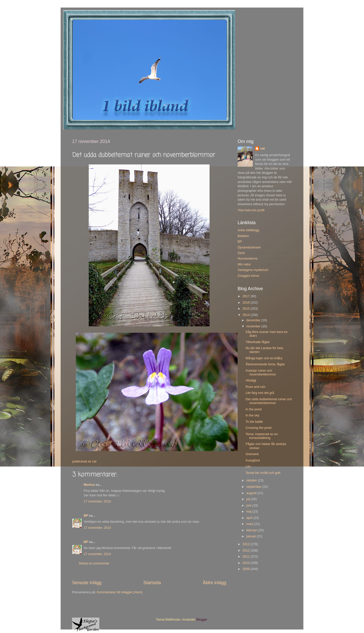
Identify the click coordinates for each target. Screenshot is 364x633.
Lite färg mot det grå (260, 393)
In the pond (253, 409)
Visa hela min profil (251, 210)
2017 (246, 296)
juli (249, 499)
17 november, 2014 (97, 501)
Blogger (202, 620)
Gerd (241, 253)
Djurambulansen (249, 247)
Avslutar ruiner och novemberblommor (261, 373)
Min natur (244, 264)
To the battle (254, 422)
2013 (246, 544)
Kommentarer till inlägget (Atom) (120, 592)
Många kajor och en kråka (264, 358)
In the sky (252, 415)
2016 (246, 303)
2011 (246, 557)
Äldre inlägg (214, 583)
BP (86, 516)
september (254, 487)
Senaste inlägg (87, 583)
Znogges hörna (248, 276)
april (250, 518)
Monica (89, 485)
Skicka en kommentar (94, 563)
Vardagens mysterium (253, 270)
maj (249, 512)
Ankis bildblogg (248, 230)
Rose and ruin (255, 387)
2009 (246, 569)
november (254, 326)
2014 (246, 315)
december (254, 320)
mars (250, 524)
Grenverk (252, 454)
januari (252, 536)
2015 (246, 309)
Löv (248, 467)
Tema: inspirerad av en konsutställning (261, 436)
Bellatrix (243, 236)
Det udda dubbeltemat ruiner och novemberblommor (269, 401)
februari (252, 530)
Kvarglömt (253, 460)
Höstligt (251, 381)
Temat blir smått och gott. (263, 473)
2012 (246, 551)
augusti (252, 493)
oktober (252, 480)
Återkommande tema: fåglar (265, 364)
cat (262, 149)
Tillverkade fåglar (257, 342)
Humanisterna (247, 259)
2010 (246, 563)
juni (249, 505)
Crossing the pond (258, 428)
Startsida (152, 583)
